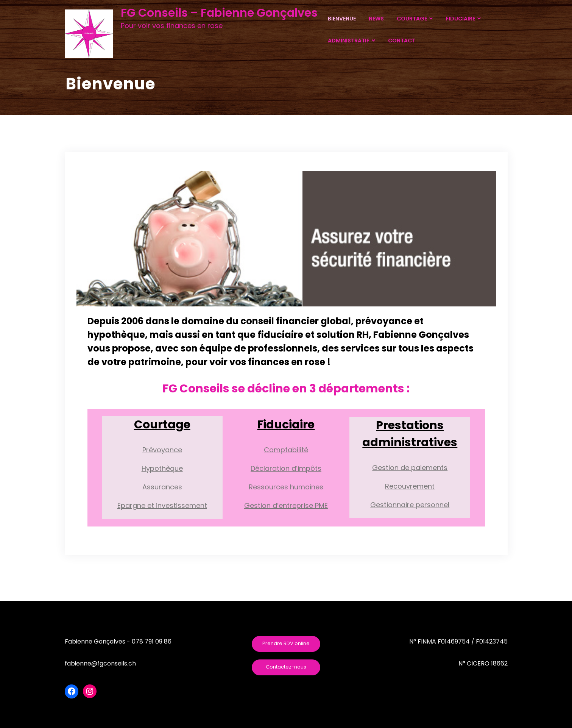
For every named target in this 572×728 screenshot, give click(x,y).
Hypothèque (162, 468)
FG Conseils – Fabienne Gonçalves (219, 13)
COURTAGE (415, 19)
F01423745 (492, 641)
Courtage (162, 425)
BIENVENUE (342, 19)
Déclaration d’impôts (286, 468)
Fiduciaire (286, 425)
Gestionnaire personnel (410, 505)
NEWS (376, 19)
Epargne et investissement (162, 505)
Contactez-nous (286, 667)
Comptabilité (286, 450)
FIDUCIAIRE (463, 19)
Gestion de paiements (410, 468)
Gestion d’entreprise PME (286, 505)
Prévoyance (162, 450)
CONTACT (402, 41)
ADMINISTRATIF (351, 41)
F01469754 (454, 641)
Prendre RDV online (286, 643)
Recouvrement (410, 486)
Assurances (162, 487)
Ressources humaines (286, 487)
